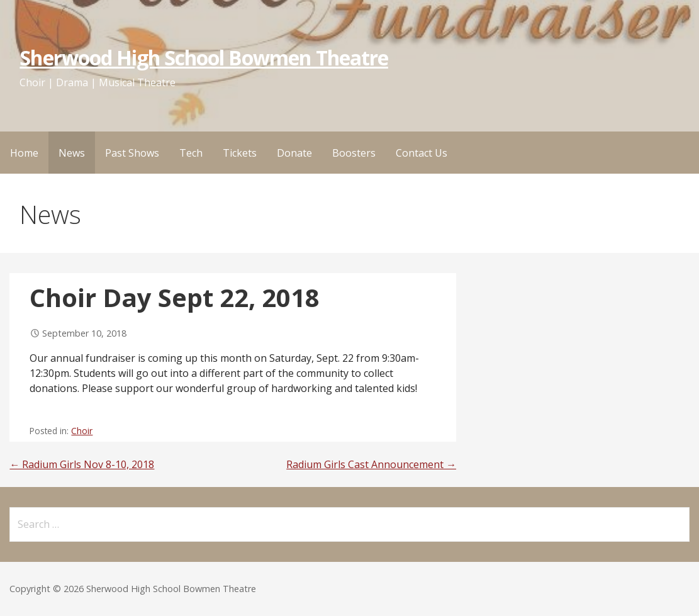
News (72, 153)
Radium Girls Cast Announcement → (371, 464)
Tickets (240, 153)
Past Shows (132, 153)
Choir (82, 431)
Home (24, 153)
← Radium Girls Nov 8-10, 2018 (82, 464)
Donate (294, 153)
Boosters (354, 153)
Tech (191, 153)
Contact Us (422, 153)
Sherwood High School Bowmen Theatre (204, 58)
